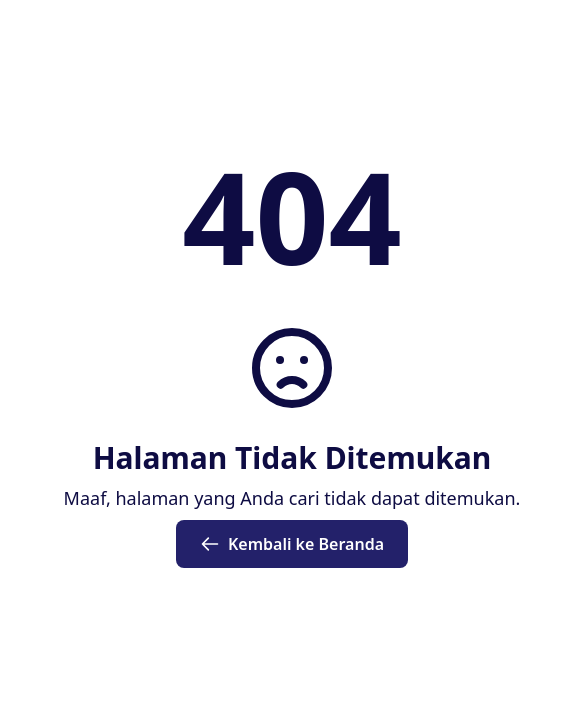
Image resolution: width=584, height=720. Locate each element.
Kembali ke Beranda (292, 544)
